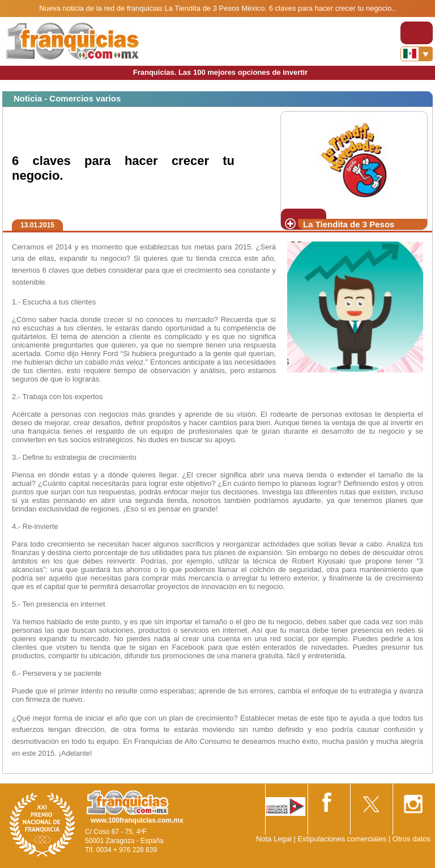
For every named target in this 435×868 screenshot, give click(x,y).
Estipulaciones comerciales (343, 839)
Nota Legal (274, 839)
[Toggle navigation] (417, 33)
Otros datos (411, 839)
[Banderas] (417, 54)
